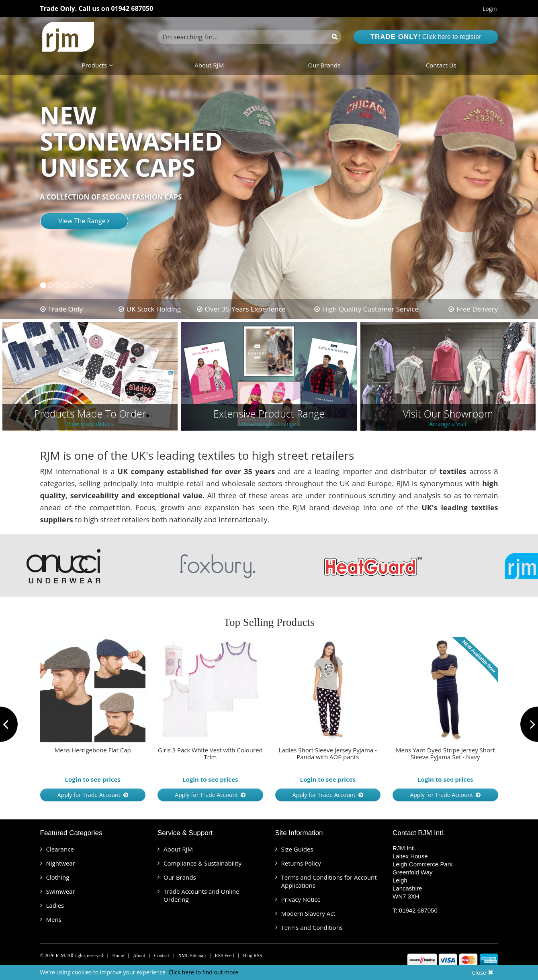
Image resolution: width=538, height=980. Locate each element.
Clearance (60, 849)
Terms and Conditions (312, 927)
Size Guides (297, 849)
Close (483, 973)
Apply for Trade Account (93, 795)
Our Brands (324, 65)
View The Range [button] (84, 221)
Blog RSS (253, 956)
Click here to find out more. (204, 972)
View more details (90, 424)
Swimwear (61, 891)
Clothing (58, 877)
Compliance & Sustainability (203, 863)
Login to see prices (93, 779)
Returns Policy (301, 863)
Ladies (55, 905)
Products (97, 65)
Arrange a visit (448, 424)
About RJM (209, 65)
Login (490, 9)
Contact (162, 956)
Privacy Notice (301, 899)
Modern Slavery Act (308, 913)
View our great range (269, 424)
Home (118, 956)
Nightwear (61, 863)
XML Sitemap (192, 956)
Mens (54, 919)
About (139, 956)
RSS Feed (224, 956)
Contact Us (441, 65)
